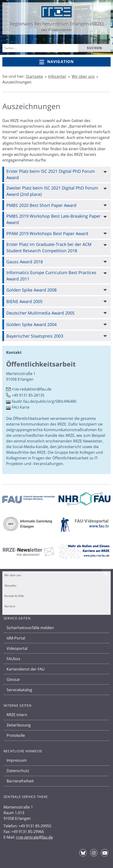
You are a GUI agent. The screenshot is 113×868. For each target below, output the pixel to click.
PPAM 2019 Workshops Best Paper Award (47, 233)
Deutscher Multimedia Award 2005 (40, 313)
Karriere (10, 606)
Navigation (56, 62)
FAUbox (13, 659)
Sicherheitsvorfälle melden (30, 628)
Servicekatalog (19, 690)
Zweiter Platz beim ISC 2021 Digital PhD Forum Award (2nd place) (52, 191)
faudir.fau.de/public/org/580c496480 (44, 401)
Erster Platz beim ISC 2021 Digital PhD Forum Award (51, 174)
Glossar (13, 679)
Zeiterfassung (19, 725)
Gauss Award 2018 (25, 262)
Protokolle (16, 735)
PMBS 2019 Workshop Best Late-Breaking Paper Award (53, 219)
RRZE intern (17, 715)
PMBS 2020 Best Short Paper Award (41, 205)
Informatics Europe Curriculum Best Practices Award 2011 (51, 276)
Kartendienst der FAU (26, 669)
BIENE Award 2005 (24, 301)
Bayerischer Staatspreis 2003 (35, 336)
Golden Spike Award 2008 (31, 290)
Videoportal (17, 648)
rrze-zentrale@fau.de (34, 837)
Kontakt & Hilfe (14, 596)
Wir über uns (13, 575)
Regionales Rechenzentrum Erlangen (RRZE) (57, 24)
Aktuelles (10, 586)
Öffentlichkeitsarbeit (41, 364)
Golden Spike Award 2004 (31, 324)
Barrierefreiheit (20, 781)
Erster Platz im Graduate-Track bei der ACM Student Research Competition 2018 (49, 247)
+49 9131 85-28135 (28, 395)
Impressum (17, 760)
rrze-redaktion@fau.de (32, 389)
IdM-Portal (16, 638)
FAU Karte (21, 407)
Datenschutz (18, 771)
